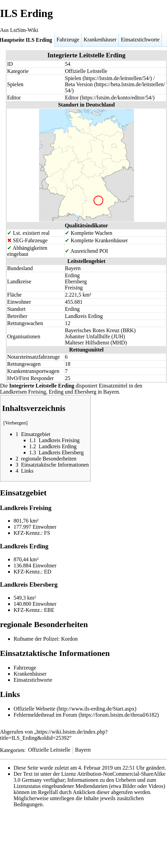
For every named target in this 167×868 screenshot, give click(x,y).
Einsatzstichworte (140, 40)
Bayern (83, 750)
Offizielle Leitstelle (49, 750)
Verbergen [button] (16, 423)
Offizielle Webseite (34, 709)
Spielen (73, 78)
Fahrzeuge (68, 40)
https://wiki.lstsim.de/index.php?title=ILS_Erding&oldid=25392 (54, 735)
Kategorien (12, 750)
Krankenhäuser (100, 40)
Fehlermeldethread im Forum (45, 715)
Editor (72, 98)
